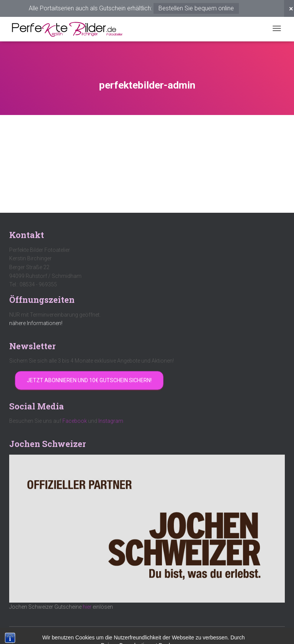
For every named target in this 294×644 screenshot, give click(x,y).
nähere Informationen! (36, 323)
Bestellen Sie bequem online (196, 8)
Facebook (75, 421)
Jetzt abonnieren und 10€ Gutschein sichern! (89, 380)
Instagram (111, 421)
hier (87, 607)
